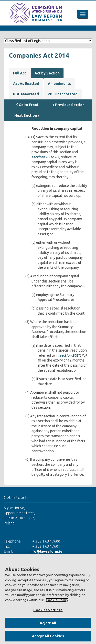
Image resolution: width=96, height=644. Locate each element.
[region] (48, 599)
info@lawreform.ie (46, 551)
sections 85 (41, 157)
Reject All (48, 623)
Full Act (19, 73)
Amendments (59, 84)
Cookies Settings (48, 610)
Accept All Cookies (48, 636)
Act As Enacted (26, 84)
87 (57, 157)
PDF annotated (26, 94)
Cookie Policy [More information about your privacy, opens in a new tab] (57, 600)
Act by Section (47, 73)
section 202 (69, 355)
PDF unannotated (63, 94)
